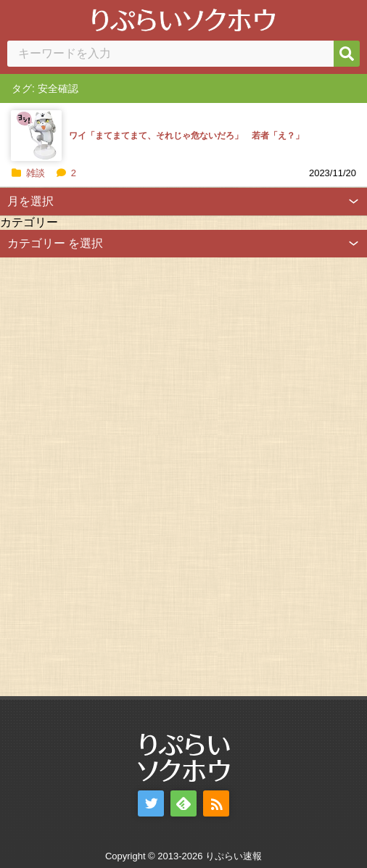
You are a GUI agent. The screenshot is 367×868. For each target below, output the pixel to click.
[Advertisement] (109, 475)
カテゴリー (29, 222)
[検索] (347, 54)
